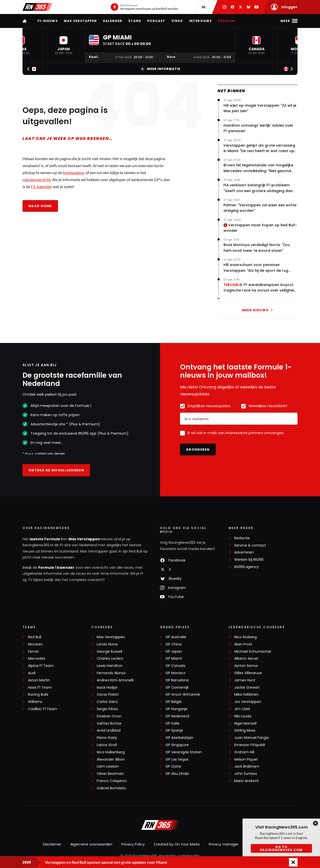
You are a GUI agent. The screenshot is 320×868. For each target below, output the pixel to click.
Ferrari (33, 652)
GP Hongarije (176, 709)
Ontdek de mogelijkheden (56, 470)
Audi (32, 673)
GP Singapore (177, 745)
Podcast (156, 21)
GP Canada (175, 666)
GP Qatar (173, 766)
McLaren (35, 644)
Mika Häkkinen (246, 695)
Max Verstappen (80, 21)
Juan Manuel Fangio (252, 738)
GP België (173, 702)
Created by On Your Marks (177, 844)
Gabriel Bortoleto (111, 788)
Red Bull (35, 637)
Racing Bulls (38, 695)
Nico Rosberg (245, 637)
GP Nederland (177, 716)
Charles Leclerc (110, 659)
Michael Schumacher (253, 652)
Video (177, 21)
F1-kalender (41, 186)
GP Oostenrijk (177, 688)
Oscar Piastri (108, 695)
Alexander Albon (111, 759)
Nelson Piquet (246, 759)
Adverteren (244, 552)
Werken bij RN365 (249, 560)
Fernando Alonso (111, 673)
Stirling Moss (245, 730)
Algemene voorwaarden (91, 844)
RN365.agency (246, 567)
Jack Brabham (247, 766)
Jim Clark (242, 709)
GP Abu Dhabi (177, 774)
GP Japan (174, 652)
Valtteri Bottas (109, 723)
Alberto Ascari (246, 659)
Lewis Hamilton (110, 666)
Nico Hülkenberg (111, 752)
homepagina (73, 172)
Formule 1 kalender (56, 568)
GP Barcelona (177, 680)
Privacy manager (224, 844)
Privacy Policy (133, 844)
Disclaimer (52, 844)
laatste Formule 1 (46, 539)
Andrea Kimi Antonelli (115, 680)
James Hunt (245, 680)
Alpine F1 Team (41, 666)
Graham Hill (244, 752)
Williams (35, 702)
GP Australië (176, 637)
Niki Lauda (243, 716)
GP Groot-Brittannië (183, 695)
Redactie (242, 538)
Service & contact (250, 545)
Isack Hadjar (107, 688)
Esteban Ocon (109, 716)
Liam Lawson (108, 766)
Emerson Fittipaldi (250, 745)
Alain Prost (243, 644)
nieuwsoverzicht (37, 179)
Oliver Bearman (110, 774)
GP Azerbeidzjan (179, 738)
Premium (227, 21)
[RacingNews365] (160, 826)
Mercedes (37, 659)
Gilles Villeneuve (248, 673)
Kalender (113, 21)
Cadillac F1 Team (43, 709)
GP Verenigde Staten (184, 752)
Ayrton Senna (246, 666)
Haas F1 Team (40, 688)
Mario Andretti (246, 781)
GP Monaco (175, 673)
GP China (173, 644)
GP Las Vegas (177, 759)
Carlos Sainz (107, 702)
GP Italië (172, 723)
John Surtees (246, 774)
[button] (63, 45)
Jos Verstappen (248, 702)
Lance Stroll (107, 745)
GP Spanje (174, 730)
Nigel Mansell (245, 723)
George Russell (109, 652)
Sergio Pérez (107, 709)
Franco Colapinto (112, 781)
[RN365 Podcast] (144, 7)
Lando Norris (107, 644)
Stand (135, 21)
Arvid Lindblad (109, 730)
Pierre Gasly (107, 738)
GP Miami (174, 659)
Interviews (200, 21)
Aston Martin (39, 680)
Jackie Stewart (247, 688)
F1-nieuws (48, 21)
